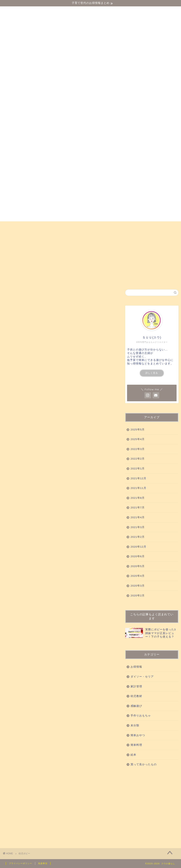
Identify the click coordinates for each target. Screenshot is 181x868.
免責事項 (43, 863)
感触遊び (74, 226)
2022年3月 (138, 449)
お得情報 (90, 235)
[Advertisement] (152, 807)
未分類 (135, 725)
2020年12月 (138, 547)
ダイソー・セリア (22, 226)
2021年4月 (138, 517)
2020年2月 (138, 596)
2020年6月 (138, 556)
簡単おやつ (50, 235)
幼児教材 (51, 226)
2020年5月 (138, 566)
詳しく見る (152, 373)
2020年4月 (138, 576)
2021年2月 (138, 537)
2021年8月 (138, 498)
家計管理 (136, 686)
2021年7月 (138, 508)
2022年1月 (138, 469)
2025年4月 (138, 439)
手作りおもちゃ (20, 235)
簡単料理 (136, 745)
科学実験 (136, 226)
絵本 (71, 235)
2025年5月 (138, 430)
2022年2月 (138, 459)
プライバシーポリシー (20, 863)
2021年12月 (138, 478)
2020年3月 (138, 586)
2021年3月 (138, 527)
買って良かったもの (105, 226)
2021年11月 (138, 488)
